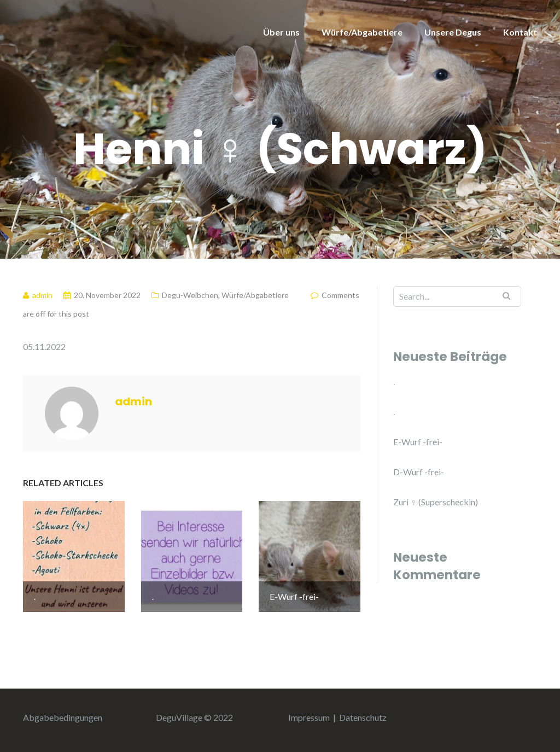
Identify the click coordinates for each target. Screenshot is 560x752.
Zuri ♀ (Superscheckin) (436, 502)
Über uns (281, 32)
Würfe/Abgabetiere (362, 32)
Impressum (309, 717)
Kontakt (520, 32)
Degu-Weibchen (190, 295)
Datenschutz (363, 717)
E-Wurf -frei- (418, 442)
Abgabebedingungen (63, 717)
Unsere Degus (453, 32)
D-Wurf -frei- (419, 472)
